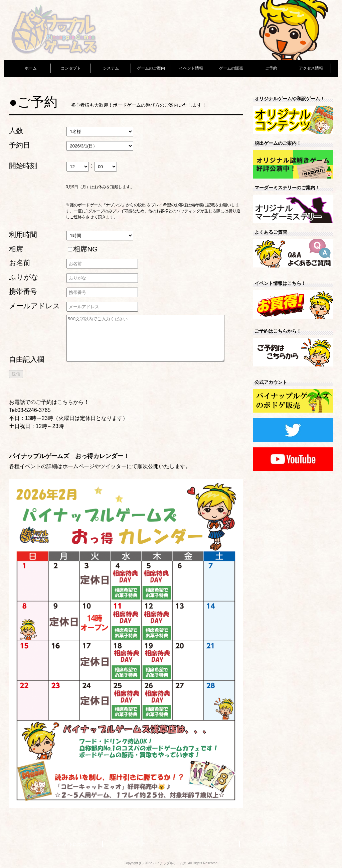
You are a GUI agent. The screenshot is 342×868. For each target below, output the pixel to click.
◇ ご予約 (137, 844)
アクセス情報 (311, 68)
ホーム (31, 68)
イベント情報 (191, 68)
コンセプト (71, 68)
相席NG (83, 249)
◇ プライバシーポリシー (274, 844)
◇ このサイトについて (68, 844)
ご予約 (271, 68)
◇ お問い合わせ (205, 844)
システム (111, 68)
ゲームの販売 (231, 68)
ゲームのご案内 (151, 68)
